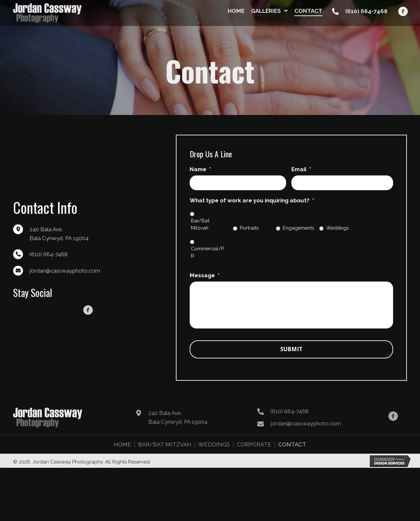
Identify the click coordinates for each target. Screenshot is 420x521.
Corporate (254, 450)
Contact (292, 450)
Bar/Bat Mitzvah (200, 224)
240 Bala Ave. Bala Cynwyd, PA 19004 (178, 423)
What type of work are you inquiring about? (252, 200)
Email (301, 169)
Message (205, 275)
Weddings (337, 228)
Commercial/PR (207, 252)
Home (123, 450)
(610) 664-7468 (366, 11)
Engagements (298, 228)
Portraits (249, 228)
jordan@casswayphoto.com (65, 273)
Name (200, 169)
